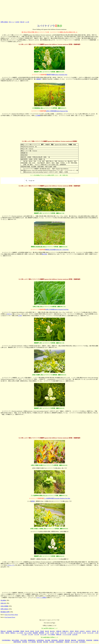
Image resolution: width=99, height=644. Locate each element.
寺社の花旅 (24, 640)
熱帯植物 (41, 633)
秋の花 (27, 631)
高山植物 (3, 600)
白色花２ (82, 631)
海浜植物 (35, 633)
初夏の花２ (66, 631)
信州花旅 (25, 642)
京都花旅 (96, 640)
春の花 (47, 631)
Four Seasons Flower (10, 617)
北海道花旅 (89, 640)
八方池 (20, 316)
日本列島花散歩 (6, 640)
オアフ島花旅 (32, 642)
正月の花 (75, 635)
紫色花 (7, 633)
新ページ (12, 22)
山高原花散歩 (40, 640)
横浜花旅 (67, 640)
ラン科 (52, 633)
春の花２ (53, 631)
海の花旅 (48, 640)
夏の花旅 (39, 642)
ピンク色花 (20, 633)
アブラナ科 (63, 633)
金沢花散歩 (82, 642)
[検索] (49, 181)
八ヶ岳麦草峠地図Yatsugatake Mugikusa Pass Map (57, 498)
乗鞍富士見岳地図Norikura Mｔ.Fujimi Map (57, 250)
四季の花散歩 (4, 22)
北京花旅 (52, 642)
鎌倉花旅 (74, 640)
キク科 (84, 633)
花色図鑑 (9, 631)
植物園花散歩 (32, 640)
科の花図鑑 (16, 631)
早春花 (42, 631)
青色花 (77, 631)
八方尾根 (38, 115)
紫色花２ (13, 633)
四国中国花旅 (17, 642)
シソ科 (47, 633)
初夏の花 (59, 631)
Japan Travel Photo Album (11, 615)
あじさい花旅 (74, 642)
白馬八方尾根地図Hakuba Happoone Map (57, 111)
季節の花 (3, 631)
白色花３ (88, 631)
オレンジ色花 (28, 633)
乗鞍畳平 (39, 79)
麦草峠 (33, 501)
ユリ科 (27, 22)
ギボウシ (9, 314)
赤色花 (72, 631)
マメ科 (57, 633)
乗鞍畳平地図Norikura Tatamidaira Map (57, 75)
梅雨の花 (59, 635)
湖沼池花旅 (54, 640)
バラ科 (97, 633)
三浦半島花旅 (81, 640)
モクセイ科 (90, 633)
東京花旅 (46, 642)
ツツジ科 (24, 635)
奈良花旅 (61, 640)
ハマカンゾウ (11, 565)
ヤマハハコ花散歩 (41, 598)
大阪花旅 (67, 642)
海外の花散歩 (15, 640)
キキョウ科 (43, 635)
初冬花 (32, 631)
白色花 (17, 22)
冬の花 (37, 631)
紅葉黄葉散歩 (60, 642)
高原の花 (3, 603)
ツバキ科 (70, 633)
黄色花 (94, 631)
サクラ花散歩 (51, 635)
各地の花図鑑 (4, 606)
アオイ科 (37, 635)
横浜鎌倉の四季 (5, 612)
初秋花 (22, 631)
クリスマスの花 (67, 635)
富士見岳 (45, 254)
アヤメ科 (30, 635)
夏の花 (22, 22)
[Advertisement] (49, 10)
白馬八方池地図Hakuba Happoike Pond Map (57, 309)
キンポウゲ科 (77, 633)
